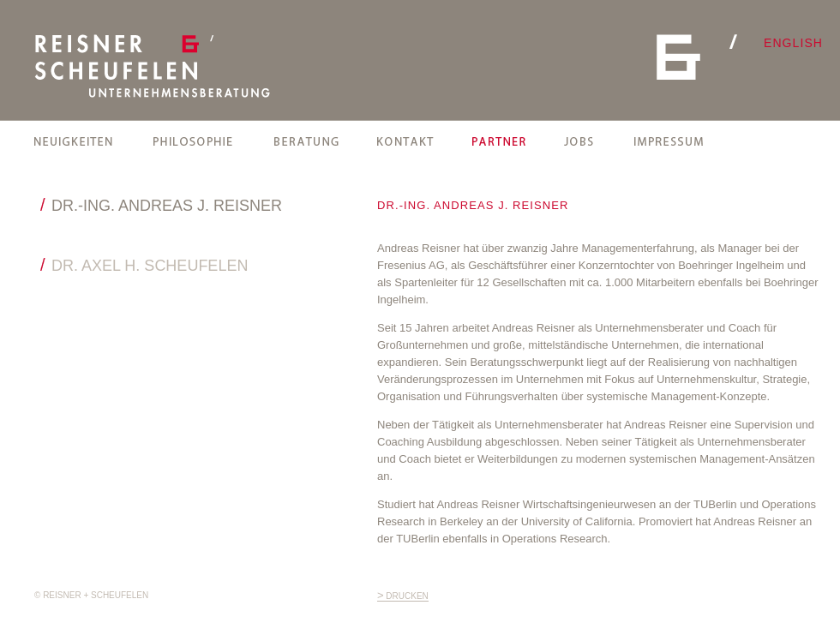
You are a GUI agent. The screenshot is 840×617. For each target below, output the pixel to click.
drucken (403, 596)
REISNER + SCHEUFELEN (152, 66)
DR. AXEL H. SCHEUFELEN (150, 266)
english (793, 43)
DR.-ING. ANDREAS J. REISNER (167, 206)
